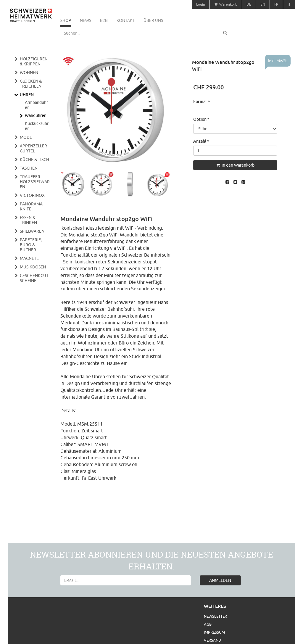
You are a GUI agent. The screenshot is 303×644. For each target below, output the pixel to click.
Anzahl (201, 141)
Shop (66, 20)
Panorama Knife (31, 206)
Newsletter (215, 616)
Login (201, 4)
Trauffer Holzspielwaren (35, 182)
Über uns (153, 20)
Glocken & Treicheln (31, 84)
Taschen (29, 168)
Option (201, 119)
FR (276, 4)
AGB (208, 624)
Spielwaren (32, 231)
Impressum (214, 632)
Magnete (29, 258)
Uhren (27, 95)
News (86, 20)
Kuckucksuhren (37, 126)
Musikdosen (33, 267)
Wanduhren (36, 115)
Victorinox (32, 195)
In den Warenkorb (235, 165)
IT (289, 4)
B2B (104, 20)
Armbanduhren (36, 105)
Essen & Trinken (28, 220)
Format (202, 101)
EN (263, 4)
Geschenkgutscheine (34, 278)
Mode (26, 137)
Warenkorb (226, 4)
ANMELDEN (220, 580)
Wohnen (29, 73)
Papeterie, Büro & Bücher (31, 245)
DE (249, 4)
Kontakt (126, 20)
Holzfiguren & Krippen (34, 61)
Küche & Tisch (34, 160)
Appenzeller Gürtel (33, 148)
